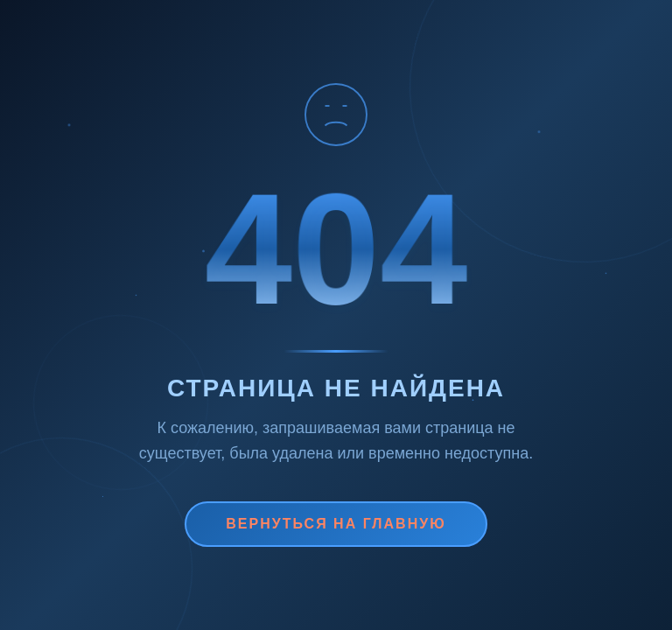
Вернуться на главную (336, 524)
